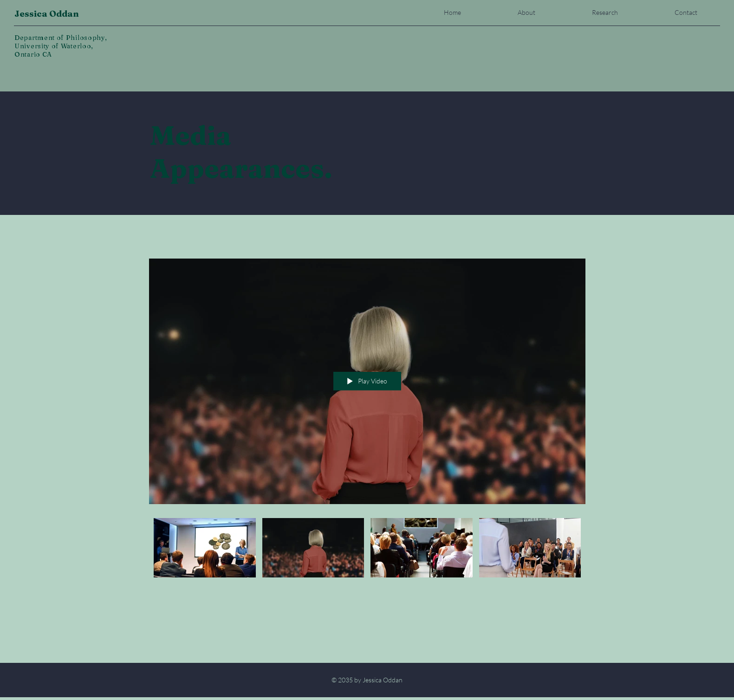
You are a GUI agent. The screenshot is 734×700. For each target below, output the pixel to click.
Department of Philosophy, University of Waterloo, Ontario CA (61, 46)
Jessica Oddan (47, 13)
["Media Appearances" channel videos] (367, 550)
